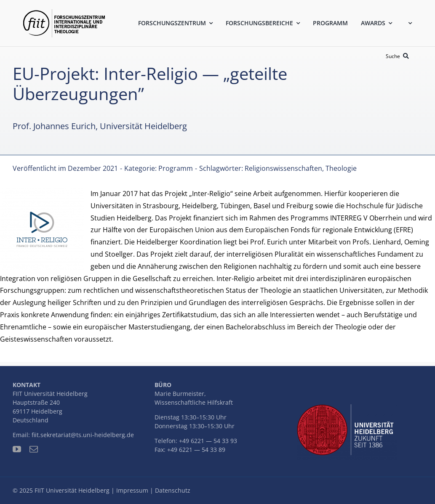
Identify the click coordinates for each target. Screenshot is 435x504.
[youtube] (17, 449)
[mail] (34, 449)
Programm (176, 168)
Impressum (132, 490)
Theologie (341, 168)
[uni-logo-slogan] (347, 408)
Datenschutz (173, 490)
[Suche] (399, 56)
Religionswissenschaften (283, 168)
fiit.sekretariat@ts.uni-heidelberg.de (83, 435)
